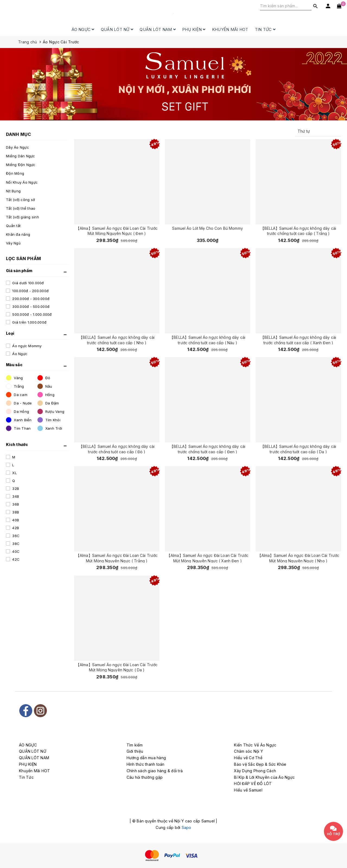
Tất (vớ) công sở (20, 200)
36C (15, 536)
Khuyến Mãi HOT (230, 29)
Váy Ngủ (13, 243)
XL (14, 473)
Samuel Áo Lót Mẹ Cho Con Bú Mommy (208, 228)
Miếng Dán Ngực (21, 156)
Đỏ (44, 378)
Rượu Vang (51, 411)
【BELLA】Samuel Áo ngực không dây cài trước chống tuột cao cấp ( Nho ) (117, 340)
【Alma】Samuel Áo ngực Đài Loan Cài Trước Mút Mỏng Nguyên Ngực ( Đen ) (117, 231)
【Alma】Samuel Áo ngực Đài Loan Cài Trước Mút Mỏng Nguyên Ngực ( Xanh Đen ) (208, 558)
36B (15, 504)
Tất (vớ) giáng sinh (23, 217)
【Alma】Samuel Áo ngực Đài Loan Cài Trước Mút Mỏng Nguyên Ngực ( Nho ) (298, 558)
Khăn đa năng (18, 234)
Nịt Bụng (13, 191)
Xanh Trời (50, 428)
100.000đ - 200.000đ (30, 291)
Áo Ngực (19, 354)
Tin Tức (265, 29)
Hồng (46, 395)
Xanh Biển (19, 420)
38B (15, 512)
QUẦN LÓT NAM (158, 29)
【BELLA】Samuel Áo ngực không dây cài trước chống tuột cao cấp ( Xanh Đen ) (298, 340)
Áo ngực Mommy (26, 346)
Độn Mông (15, 173)
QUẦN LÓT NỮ (117, 29)
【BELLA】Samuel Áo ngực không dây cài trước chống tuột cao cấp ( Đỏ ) (117, 449)
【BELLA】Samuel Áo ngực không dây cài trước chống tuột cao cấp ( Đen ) (208, 449)
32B (15, 489)
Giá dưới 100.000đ (28, 283)
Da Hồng (17, 411)
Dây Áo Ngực (17, 147)
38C (15, 544)
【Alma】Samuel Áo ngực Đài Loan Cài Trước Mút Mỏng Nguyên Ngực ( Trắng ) (117, 558)
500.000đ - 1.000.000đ (31, 314)
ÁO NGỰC (83, 29)
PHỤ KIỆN (194, 29)
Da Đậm (48, 403)
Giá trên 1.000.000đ (29, 322)
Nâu (45, 386)
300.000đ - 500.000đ (30, 307)
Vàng (14, 378)
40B (15, 520)
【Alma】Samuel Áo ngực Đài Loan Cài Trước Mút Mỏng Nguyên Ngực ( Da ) (117, 667)
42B (15, 528)
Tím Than (18, 428)
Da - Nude (19, 403)
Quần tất (13, 226)
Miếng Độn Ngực (21, 165)
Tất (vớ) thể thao (21, 208)
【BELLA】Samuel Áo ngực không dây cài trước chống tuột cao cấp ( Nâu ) (208, 340)
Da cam (17, 395)
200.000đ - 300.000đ (30, 299)
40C (15, 551)
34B (15, 496)
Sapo (187, 827)
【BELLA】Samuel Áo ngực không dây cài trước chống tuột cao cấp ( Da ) (298, 449)
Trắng (15, 386)
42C (15, 559)
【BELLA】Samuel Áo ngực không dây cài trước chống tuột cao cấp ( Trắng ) (298, 231)
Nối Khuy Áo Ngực (22, 182)
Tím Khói (49, 420)
